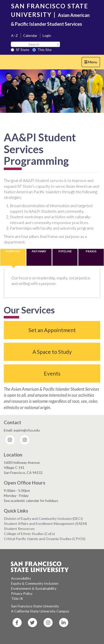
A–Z (14, 35)
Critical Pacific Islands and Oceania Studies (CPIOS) (45, 539)
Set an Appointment (52, 330)
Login (47, 35)
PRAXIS (91, 251)
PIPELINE (65, 251)
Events (52, 373)
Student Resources (19, 529)
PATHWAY (39, 251)
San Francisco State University (35, 606)
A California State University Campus (40, 611)
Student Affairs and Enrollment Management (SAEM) (45, 524)
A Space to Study (52, 352)
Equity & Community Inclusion (35, 583)
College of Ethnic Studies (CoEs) (29, 534)
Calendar (30, 35)
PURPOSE (13, 251)
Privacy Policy (22, 593)
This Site (42, 50)
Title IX (17, 598)
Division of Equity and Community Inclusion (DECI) (43, 518)
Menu (92, 63)
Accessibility (21, 578)
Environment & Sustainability (34, 588)
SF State (20, 50)
